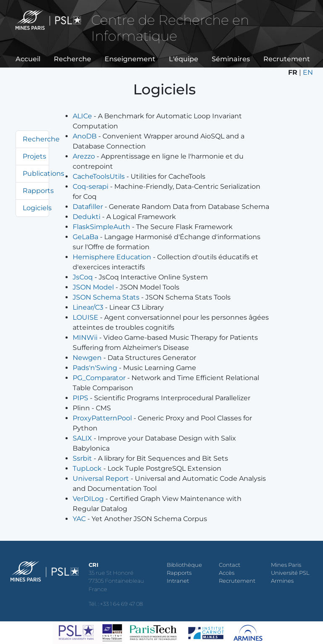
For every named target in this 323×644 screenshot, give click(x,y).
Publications (43, 173)
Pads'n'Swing (95, 368)
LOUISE (85, 317)
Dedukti (87, 217)
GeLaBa (85, 237)
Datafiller (88, 207)
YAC (79, 519)
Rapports (38, 191)
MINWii (85, 338)
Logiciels (37, 208)
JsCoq (83, 277)
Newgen (87, 358)
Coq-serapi (91, 186)
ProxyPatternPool (102, 418)
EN (308, 72)
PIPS (80, 398)
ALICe (82, 116)
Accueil (28, 59)
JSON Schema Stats (106, 297)
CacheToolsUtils (99, 176)
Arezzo (84, 156)
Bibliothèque (184, 565)
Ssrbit (82, 458)
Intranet (178, 581)
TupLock (87, 468)
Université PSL (290, 573)
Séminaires (231, 59)
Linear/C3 (88, 307)
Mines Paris (286, 565)
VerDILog (88, 499)
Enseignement (130, 59)
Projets (34, 156)
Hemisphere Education (112, 257)
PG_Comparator (99, 378)
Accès (227, 573)
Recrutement (287, 59)
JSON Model (93, 287)
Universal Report (101, 478)
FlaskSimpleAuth (101, 227)
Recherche (72, 59)
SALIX (82, 438)
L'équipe (184, 59)
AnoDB (85, 136)
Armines (282, 581)
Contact (230, 565)
